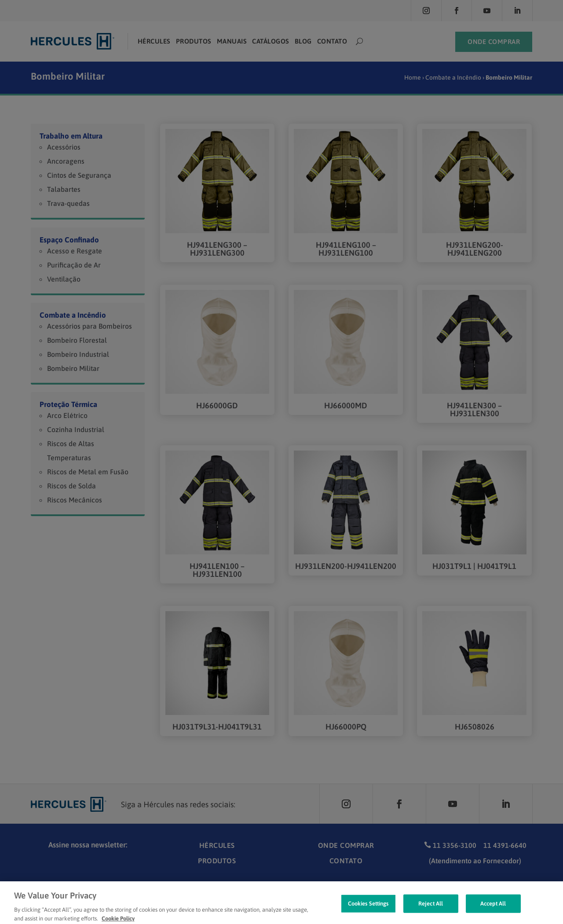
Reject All (431, 912)
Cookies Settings (368, 912)
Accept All (493, 912)
